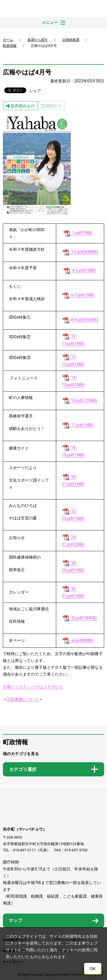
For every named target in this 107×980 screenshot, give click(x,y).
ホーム (8, 40)
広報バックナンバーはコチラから (33, 687)
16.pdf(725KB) (79, 401)
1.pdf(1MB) (77, 233)
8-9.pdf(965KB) (80, 320)
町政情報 (10, 46)
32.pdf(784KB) (79, 618)
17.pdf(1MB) (78, 425)
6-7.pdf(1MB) (78, 295)
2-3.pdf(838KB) (80, 252)
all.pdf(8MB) (77, 641)
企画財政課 (71, 40)
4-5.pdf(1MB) (79, 270)
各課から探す (38, 40)
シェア (35, 91)
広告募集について (23, 699)
